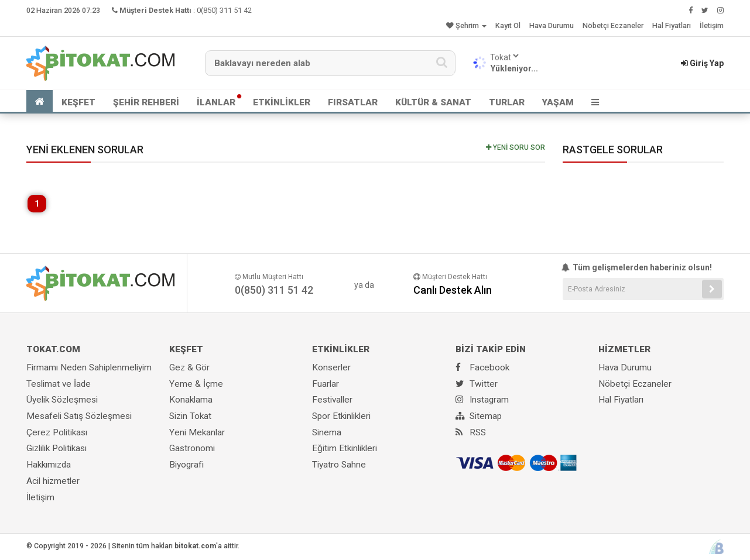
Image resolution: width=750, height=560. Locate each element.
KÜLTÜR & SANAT (433, 102)
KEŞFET (78, 102)
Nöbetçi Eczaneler (613, 25)
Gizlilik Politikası (56, 448)
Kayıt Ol (508, 25)
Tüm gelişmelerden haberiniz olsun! (638, 267)
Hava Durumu (552, 25)
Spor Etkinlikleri (341, 416)
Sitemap (479, 416)
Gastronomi (192, 448)
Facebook (482, 367)
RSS (471, 432)
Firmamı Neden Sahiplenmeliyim (89, 367)
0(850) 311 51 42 (224, 10)
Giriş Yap (702, 63)
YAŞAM (558, 102)
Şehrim (466, 25)
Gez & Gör (189, 367)
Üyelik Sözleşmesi (62, 400)
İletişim (712, 25)
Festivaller (332, 400)
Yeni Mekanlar (197, 432)
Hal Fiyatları (672, 25)
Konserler (331, 367)
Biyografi (186, 465)
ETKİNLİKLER (282, 102)
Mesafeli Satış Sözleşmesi (79, 416)
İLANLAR (216, 102)
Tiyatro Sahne (339, 465)
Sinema (327, 432)
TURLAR (507, 102)
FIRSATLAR (353, 102)
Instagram (482, 400)
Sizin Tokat (190, 416)
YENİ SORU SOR (516, 148)
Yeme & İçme (196, 384)
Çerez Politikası (57, 432)
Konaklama (191, 400)
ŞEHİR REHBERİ (146, 102)
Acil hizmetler (53, 481)
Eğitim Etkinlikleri (345, 448)
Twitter (477, 384)
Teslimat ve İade (59, 384)
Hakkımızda (49, 465)
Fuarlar (326, 384)
